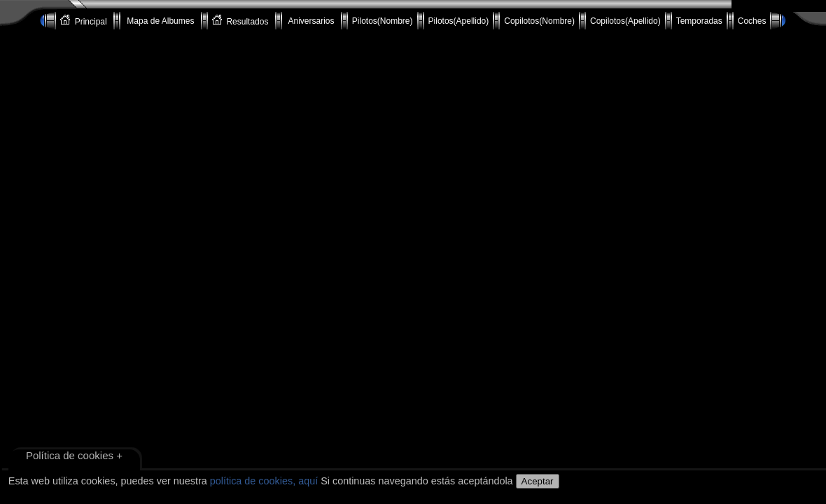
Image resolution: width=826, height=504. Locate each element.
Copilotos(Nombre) (539, 21)
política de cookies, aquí (264, 481)
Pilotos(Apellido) (459, 21)
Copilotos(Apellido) (625, 21)
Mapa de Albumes (161, 21)
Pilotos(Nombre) (383, 21)
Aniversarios (311, 21)
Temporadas (699, 21)
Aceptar (538, 481)
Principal (85, 21)
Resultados (241, 21)
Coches (752, 21)
